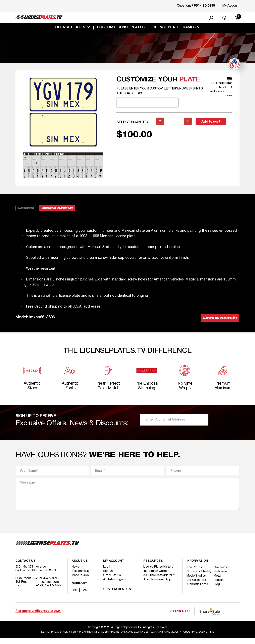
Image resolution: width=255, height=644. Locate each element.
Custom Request (118, 595)
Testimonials (81, 577)
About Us (80, 567)
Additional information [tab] (60, 209)
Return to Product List (218, 320)
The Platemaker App (158, 585)
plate (190, 81)
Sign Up (109, 577)
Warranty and (171, 638)
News (76, 573)
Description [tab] (26, 209)
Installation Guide (155, 577)
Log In (108, 573)
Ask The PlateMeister (160, 581)
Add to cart (214, 123)
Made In (81, 581)
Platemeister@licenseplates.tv (38, 617)
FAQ (85, 596)
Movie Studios (197, 585)
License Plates (70, 28)
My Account (231, 6)
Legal (33, 638)
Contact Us (26, 567)
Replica (221, 589)
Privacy (51, 638)
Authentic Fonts (198, 594)
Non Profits (195, 573)
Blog (219, 594)
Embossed (223, 577)
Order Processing (208, 638)
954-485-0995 (204, 6)
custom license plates (121, 28)
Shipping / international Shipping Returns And (108, 638)
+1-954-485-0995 (48, 584)
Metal (220, 585)
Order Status (112, 581)
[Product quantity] (174, 123)
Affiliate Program (115, 585)
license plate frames (174, 28)
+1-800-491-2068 (49, 588)
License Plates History (159, 573)
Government (224, 573)
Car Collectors (197, 589)
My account (114, 567)
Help (75, 596)
